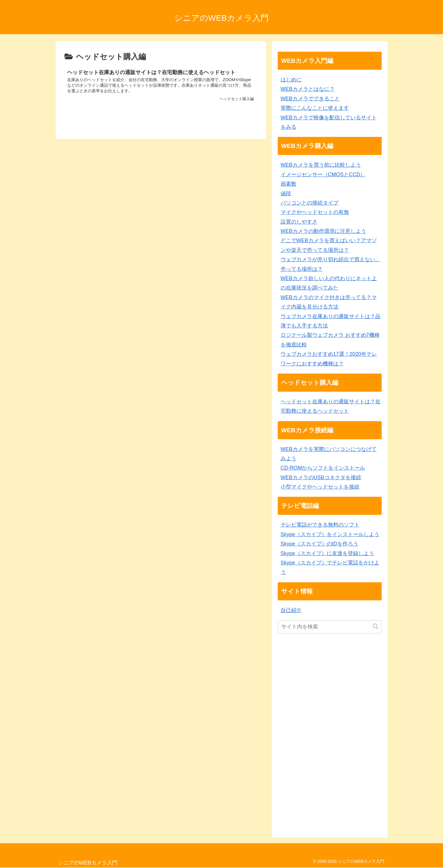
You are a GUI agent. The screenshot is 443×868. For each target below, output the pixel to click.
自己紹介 (291, 610)
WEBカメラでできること (310, 99)
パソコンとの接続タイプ (310, 203)
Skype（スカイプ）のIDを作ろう (319, 544)
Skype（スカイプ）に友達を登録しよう (327, 553)
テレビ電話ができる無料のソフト (320, 525)
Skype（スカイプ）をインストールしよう (330, 534)
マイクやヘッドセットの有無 (315, 212)
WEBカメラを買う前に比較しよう (321, 165)
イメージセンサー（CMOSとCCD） (323, 175)
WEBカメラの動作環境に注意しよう (323, 231)
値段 (286, 194)
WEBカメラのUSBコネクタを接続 (321, 477)
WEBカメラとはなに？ (308, 89)
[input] (330, 627)
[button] (376, 626)
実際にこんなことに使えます (315, 108)
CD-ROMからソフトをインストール (323, 468)
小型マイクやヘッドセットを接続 (320, 487)
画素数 (289, 184)
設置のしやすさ (299, 222)
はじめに (291, 80)
